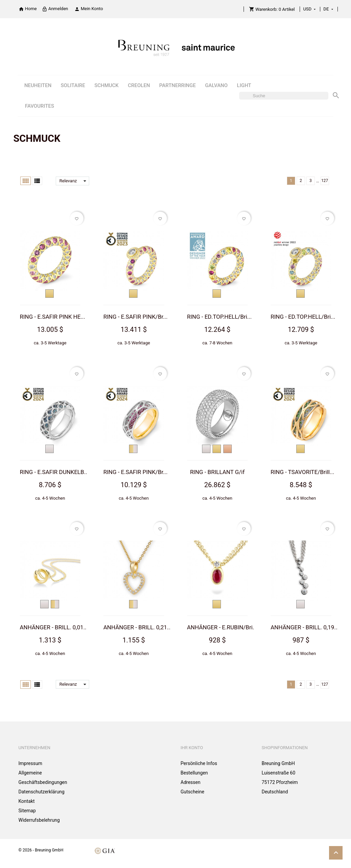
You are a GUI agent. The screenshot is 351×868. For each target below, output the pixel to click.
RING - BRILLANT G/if (217, 472)
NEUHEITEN (38, 85)
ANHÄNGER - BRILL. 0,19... (305, 627)
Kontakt (27, 801)
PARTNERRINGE (177, 85)
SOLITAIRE (73, 85)
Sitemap (27, 811)
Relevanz (74, 181)
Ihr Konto (192, 748)
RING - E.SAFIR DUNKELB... (54, 472)
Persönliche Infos (199, 763)
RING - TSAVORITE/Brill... (302, 472)
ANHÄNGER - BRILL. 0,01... (54, 627)
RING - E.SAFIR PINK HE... (53, 317)
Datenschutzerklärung (42, 792)
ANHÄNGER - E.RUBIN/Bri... (222, 627)
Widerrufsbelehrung (39, 820)
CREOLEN (139, 85)
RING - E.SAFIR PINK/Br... (135, 317)
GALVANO (216, 85)
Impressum (30, 763)
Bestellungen (194, 773)
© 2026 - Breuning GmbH (41, 850)
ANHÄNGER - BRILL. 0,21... (137, 627)
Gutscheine (193, 792)
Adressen (191, 782)
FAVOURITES (40, 106)
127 (325, 181)
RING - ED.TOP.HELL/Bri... (220, 317)
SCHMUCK (106, 85)
